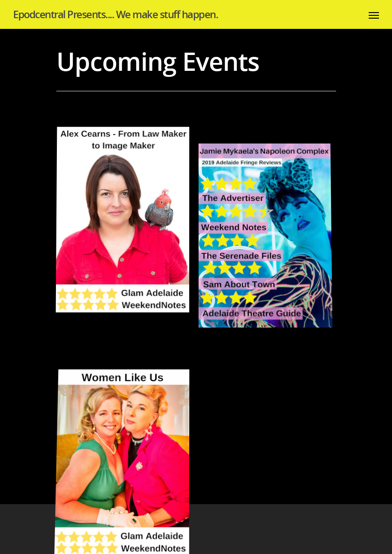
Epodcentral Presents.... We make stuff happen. (115, 14)
